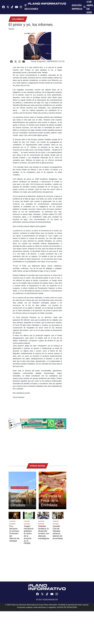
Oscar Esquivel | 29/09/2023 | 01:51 (48, 61)
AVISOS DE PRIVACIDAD (67, 607)
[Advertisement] (37, 445)
